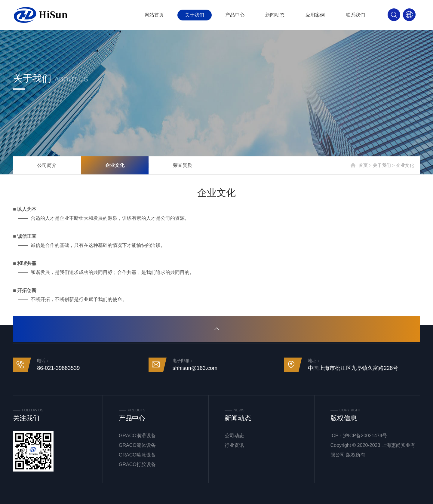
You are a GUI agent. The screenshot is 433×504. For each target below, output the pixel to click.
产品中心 (235, 15)
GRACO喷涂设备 (137, 455)
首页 (363, 165)
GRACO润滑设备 (137, 436)
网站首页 (154, 15)
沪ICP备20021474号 (365, 436)
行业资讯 (234, 445)
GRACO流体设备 (137, 445)
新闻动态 (275, 15)
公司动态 (234, 436)
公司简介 (47, 165)
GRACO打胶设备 (137, 464)
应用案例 (315, 15)
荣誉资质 (183, 165)
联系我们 (355, 15)
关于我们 (195, 15)
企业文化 (115, 165)
